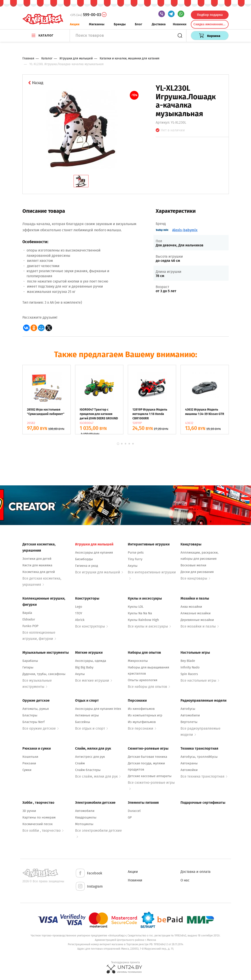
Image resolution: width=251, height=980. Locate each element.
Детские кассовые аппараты (150, 776)
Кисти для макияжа (37, 565)
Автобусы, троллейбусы (199, 757)
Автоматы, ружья (36, 709)
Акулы (133, 566)
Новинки (180, 24)
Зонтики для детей (37, 559)
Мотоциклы (84, 824)
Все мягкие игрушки (94, 680)
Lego (79, 607)
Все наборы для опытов (149, 687)
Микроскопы (138, 661)
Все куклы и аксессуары (149, 626)
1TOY (79, 613)
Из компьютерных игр (145, 715)
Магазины (97, 24)
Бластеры (30, 715)
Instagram (89, 887)
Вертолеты (189, 722)
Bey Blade (188, 661)
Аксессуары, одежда (91, 661)
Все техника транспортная (204, 776)
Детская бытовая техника (147, 757)
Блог (139, 24)
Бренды (120, 24)
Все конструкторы (91, 626)
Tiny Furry (135, 559)
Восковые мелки (193, 565)
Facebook (89, 873)
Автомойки (189, 770)
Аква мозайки (191, 607)
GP (130, 817)
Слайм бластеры (88, 770)
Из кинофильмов (141, 709)
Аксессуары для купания (94, 552)
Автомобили (190, 715)
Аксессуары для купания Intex (98, 709)
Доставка (159, 24)
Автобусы (188, 709)
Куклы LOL (136, 607)
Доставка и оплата (196, 872)
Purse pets (136, 552)
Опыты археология (143, 680)
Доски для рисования (197, 572)
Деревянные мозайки (197, 620)
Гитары (28, 667)
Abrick (80, 620)
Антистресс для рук (90, 757)
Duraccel (134, 811)
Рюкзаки (29, 763)
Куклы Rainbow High (143, 620)
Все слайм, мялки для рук (98, 776)
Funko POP (30, 626)
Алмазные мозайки (196, 613)
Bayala (27, 613)
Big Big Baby (84, 667)
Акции (75, 24)
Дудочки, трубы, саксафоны (44, 674)
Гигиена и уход (87, 566)
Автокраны (189, 763)
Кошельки (30, 757)
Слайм (80, 763)
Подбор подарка (210, 15)
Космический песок (38, 824)
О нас (185, 880)
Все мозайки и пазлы (200, 626)
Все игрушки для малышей (99, 572)
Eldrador (29, 619)
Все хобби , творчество (43, 830)
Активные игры (87, 715)
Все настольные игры (200, 680)
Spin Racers (189, 674)
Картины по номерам (39, 817)
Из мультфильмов (142, 722)
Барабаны (30, 661)
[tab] (81, 181)
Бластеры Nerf (33, 722)
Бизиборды (84, 559)
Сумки (27, 770)
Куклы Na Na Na (140, 613)
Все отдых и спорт (91, 728)
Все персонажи (142, 728)
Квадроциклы (86, 817)
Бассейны (83, 722)
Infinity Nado (190, 667)
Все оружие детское (41, 728)
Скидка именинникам (210, 24)
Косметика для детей (39, 572)
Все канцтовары (195, 578)
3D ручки (29, 811)
